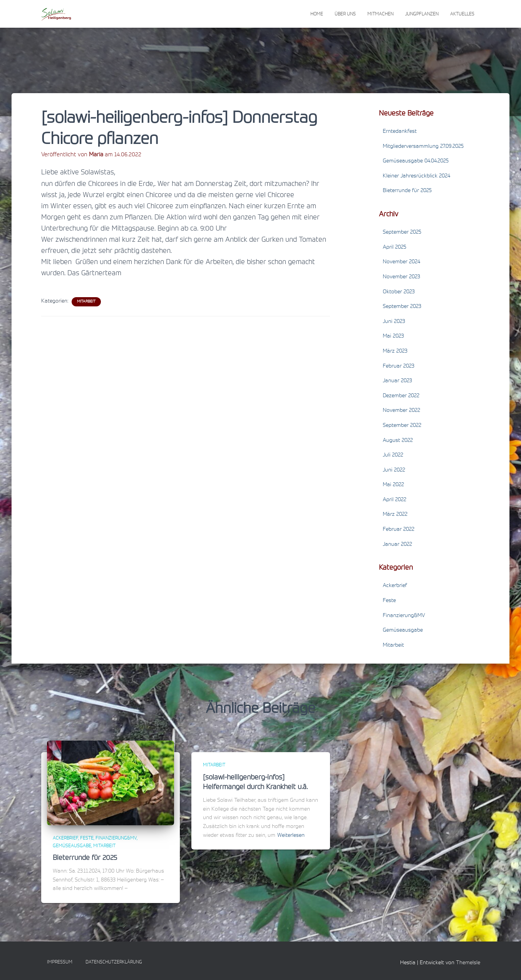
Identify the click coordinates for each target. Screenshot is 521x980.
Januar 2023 (397, 381)
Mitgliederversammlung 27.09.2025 (423, 147)
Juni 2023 (394, 322)
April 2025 (395, 248)
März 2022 (395, 515)
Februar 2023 (399, 366)
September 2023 (402, 307)
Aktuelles (462, 14)
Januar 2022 (397, 545)
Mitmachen (380, 14)
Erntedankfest (400, 132)
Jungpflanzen (422, 14)
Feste (389, 601)
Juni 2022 (394, 470)
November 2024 (401, 262)
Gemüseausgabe (403, 630)
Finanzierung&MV (404, 616)
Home (317, 14)
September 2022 (402, 426)
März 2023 (395, 351)
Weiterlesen (291, 836)
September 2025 (402, 232)
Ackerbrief (395, 586)
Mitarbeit (86, 302)
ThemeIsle (468, 963)
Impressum (60, 962)
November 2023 (401, 277)
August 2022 (398, 441)
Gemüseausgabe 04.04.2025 (416, 161)
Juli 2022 (393, 455)
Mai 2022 (393, 485)
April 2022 (395, 500)
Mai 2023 (393, 336)
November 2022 (401, 411)
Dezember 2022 (401, 396)
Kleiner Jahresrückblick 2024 (416, 176)
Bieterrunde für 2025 (407, 191)
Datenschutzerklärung (114, 962)
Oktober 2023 (399, 292)
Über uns (345, 14)
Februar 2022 (399, 530)
